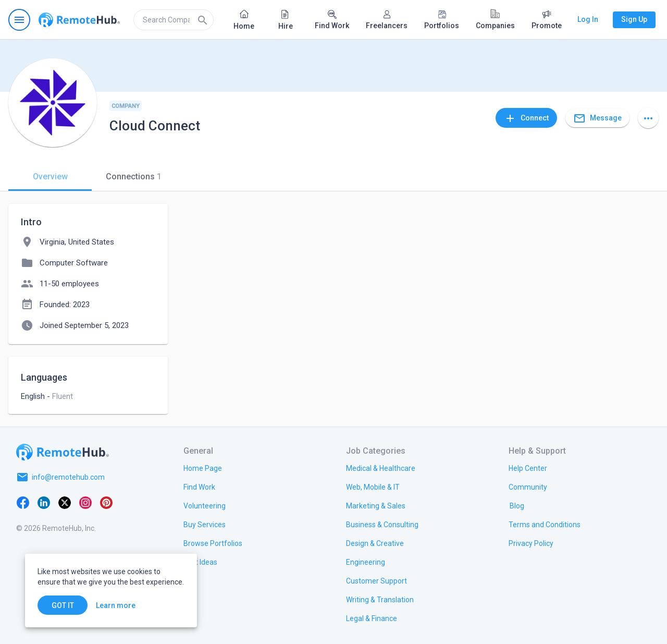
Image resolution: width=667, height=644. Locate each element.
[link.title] (203, 468)
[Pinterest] (106, 502)
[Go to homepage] (79, 20)
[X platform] (65, 502)
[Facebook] (23, 502)
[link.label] (528, 468)
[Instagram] (85, 502)
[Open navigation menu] (19, 20)
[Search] (203, 20)
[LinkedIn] (44, 502)
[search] (174, 20)
